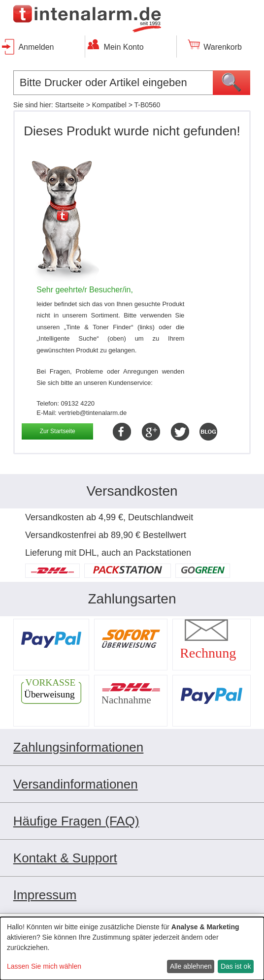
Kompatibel (109, 105)
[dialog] (132, 948)
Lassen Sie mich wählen (44, 966)
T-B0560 (147, 105)
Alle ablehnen (191, 966)
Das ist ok (236, 966)
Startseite (70, 105)
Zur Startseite (58, 431)
